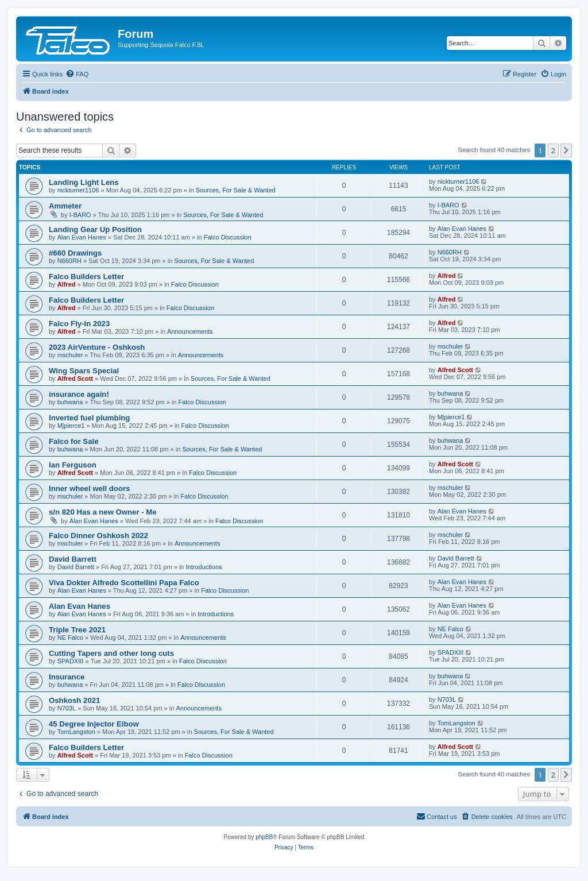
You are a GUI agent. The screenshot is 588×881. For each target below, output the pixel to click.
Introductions (204, 567)
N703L (67, 708)
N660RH (69, 261)
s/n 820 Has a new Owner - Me (103, 512)
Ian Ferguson (73, 465)
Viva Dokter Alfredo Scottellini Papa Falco (124, 583)
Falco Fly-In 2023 (79, 324)
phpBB (264, 837)
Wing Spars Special (84, 371)
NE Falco (70, 637)
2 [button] (553, 150)
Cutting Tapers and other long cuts (111, 653)
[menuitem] (77, 74)
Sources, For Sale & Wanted (236, 190)
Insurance (67, 677)
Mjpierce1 (71, 426)
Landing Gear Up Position (95, 229)
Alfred (67, 284)
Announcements (190, 331)
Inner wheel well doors (89, 488)
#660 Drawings (75, 253)
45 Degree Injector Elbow (94, 724)
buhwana (70, 402)
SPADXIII (71, 661)
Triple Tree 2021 (77, 630)
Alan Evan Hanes (82, 237)
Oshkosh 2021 (74, 700)
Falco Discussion (228, 237)
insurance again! (79, 394)
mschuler (70, 355)
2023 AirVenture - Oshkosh (97, 347)
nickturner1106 (78, 190)
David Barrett (73, 559)
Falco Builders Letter (86, 277)
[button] (566, 150)
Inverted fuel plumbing (89, 418)
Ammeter (65, 206)
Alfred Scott (75, 378)
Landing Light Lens (84, 182)
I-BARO (80, 215)
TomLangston (76, 732)
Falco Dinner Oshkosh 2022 (98, 536)
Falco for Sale (73, 441)
